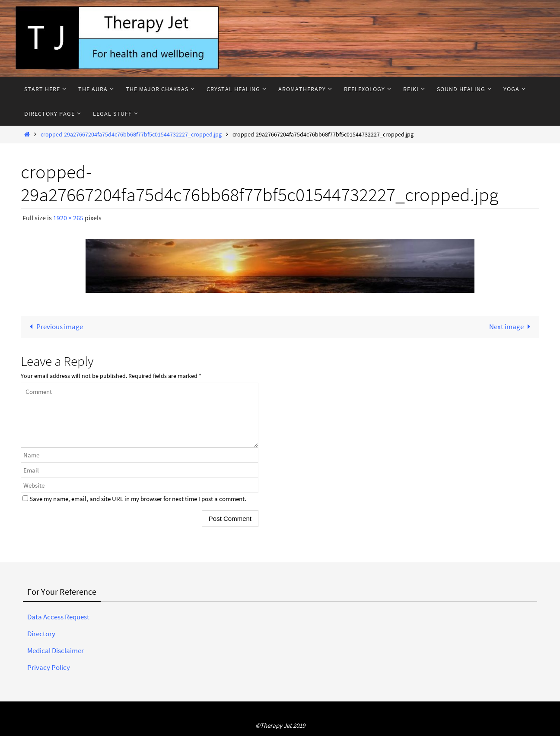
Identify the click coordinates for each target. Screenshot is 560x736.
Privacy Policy (49, 667)
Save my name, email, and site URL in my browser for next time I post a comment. (138, 499)
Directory (41, 634)
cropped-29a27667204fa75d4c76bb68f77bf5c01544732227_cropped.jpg (131, 135)
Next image (512, 327)
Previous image (54, 327)
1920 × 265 (68, 218)
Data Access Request (58, 617)
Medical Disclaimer (56, 650)
